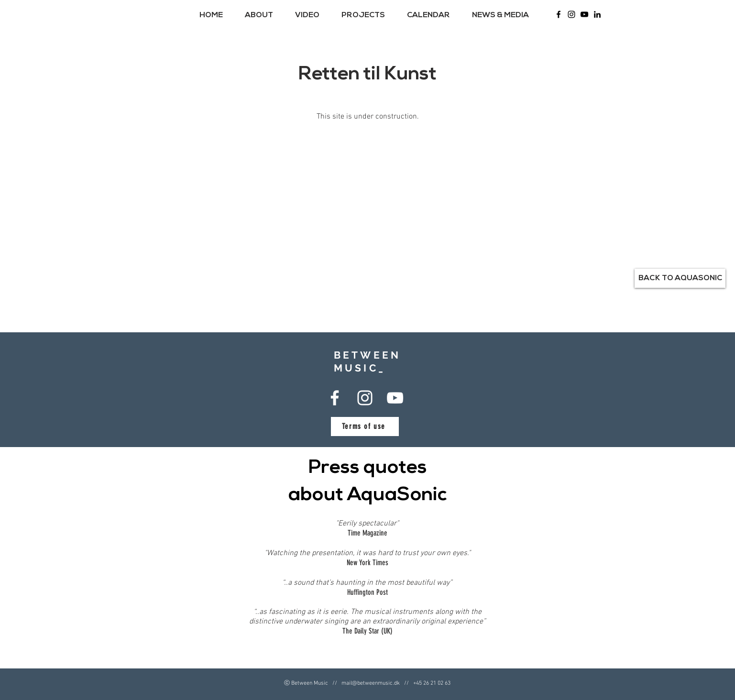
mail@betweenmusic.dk (371, 683)
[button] (263, 15)
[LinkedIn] (597, 14)
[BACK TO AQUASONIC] (680, 278)
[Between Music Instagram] (571, 14)
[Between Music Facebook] (559, 14)
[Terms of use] (365, 427)
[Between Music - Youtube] (584, 14)
